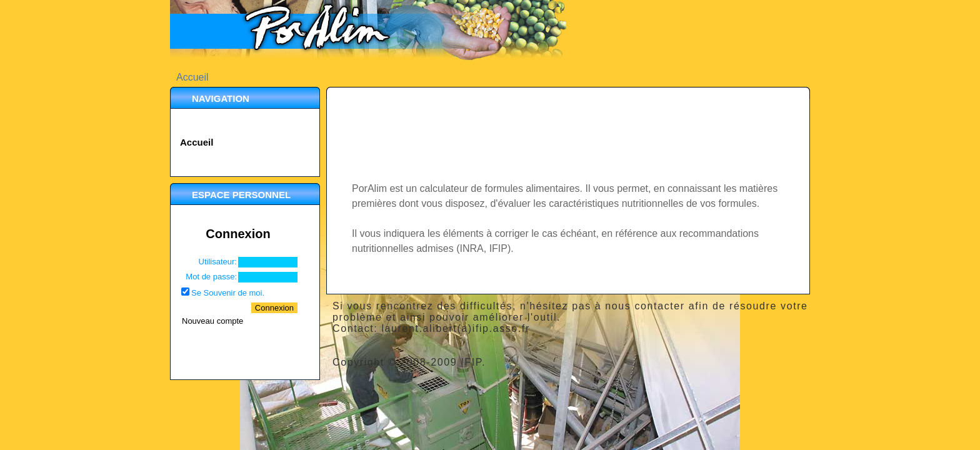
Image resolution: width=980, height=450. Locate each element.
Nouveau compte (212, 321)
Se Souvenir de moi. (228, 293)
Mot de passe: (211, 277)
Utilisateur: (218, 262)
